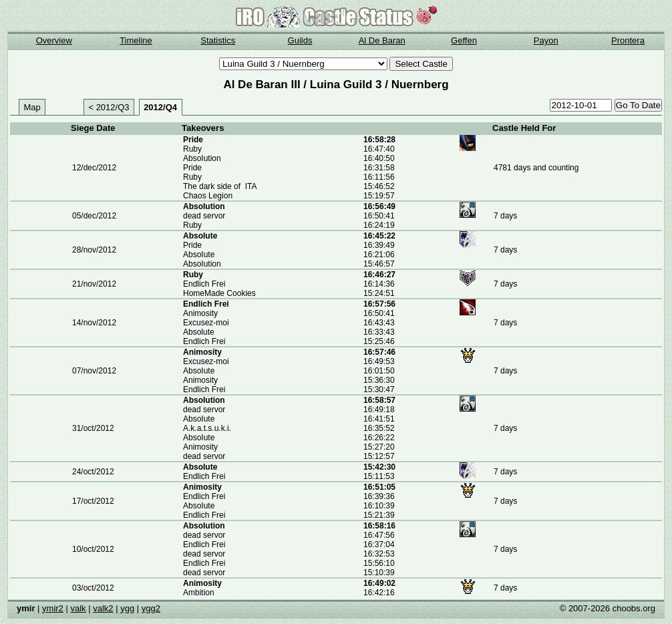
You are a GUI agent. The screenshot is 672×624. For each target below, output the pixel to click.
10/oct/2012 (93, 549)
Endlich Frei (204, 284)
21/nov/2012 (94, 284)
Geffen (464, 40)
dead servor (204, 216)
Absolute (199, 332)
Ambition (199, 593)
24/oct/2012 (93, 472)
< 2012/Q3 (109, 107)
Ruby (192, 149)
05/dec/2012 (94, 216)
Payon (546, 40)
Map (32, 107)
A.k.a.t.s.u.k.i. (207, 428)
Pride (193, 140)
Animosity (200, 313)
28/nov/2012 (94, 250)
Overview (54, 40)
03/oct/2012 (93, 588)
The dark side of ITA (220, 186)
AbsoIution (202, 158)
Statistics (218, 40)
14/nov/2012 (94, 323)
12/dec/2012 (94, 168)
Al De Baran (382, 40)
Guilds (300, 40)
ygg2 (151, 608)
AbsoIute (200, 236)
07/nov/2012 (94, 371)
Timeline (136, 40)
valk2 (103, 608)
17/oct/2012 (93, 501)
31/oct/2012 (93, 428)
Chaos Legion (208, 196)
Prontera (628, 40)
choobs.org (634, 608)
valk (78, 608)
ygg (127, 608)
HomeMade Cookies (219, 293)
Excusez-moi (206, 323)
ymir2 (53, 608)
